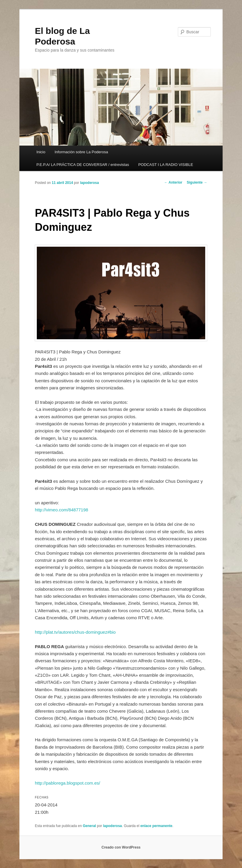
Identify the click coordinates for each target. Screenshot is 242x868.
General (89, 826)
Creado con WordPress (121, 847)
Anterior (173, 182)
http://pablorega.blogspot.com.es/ (67, 783)
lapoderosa (89, 183)
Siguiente (197, 182)
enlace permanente (156, 826)
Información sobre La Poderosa (81, 152)
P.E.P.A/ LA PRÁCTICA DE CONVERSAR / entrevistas (83, 165)
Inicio (41, 152)
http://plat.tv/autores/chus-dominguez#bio (75, 632)
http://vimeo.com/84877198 (61, 510)
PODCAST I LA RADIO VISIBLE (166, 165)
